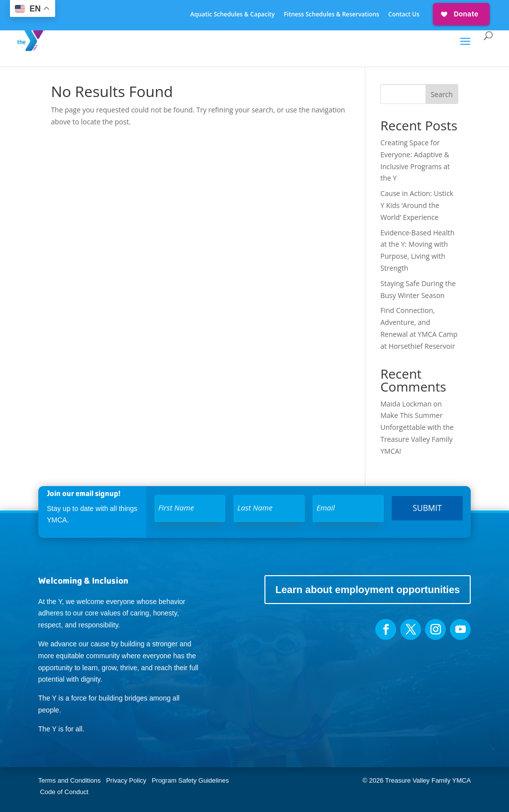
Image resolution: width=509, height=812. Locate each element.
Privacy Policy (126, 780)
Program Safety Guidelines (190, 780)
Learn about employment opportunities (368, 590)
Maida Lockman (406, 404)
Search (441, 94)
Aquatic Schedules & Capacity (233, 15)
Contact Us (404, 15)
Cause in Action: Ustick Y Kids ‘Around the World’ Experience (417, 205)
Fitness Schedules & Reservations (332, 15)
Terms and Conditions (70, 780)
